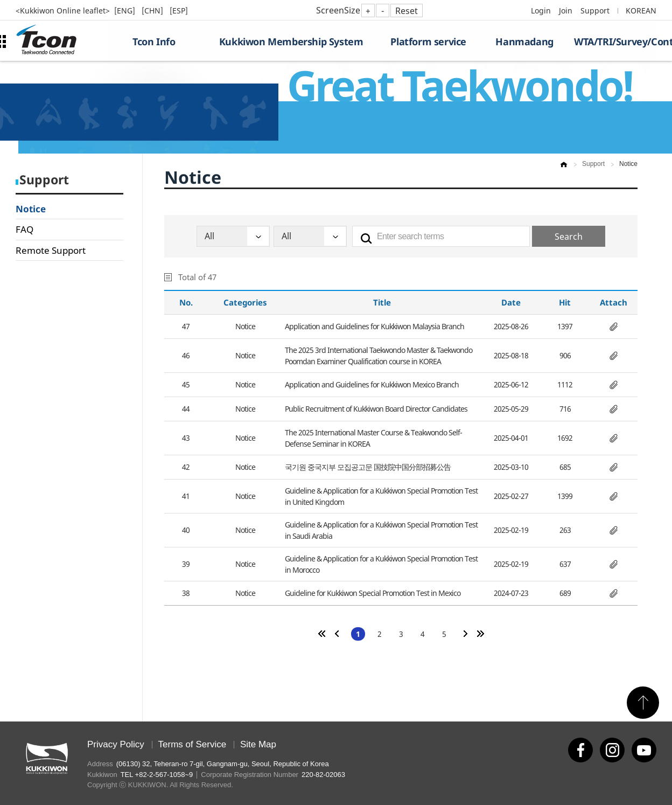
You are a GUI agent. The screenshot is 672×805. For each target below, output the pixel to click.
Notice (31, 209)
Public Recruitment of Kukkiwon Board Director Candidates (376, 409)
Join (566, 11)
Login (541, 11)
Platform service (428, 41)
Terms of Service (192, 744)
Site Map (258, 744)
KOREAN (641, 11)
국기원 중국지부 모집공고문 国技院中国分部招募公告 (368, 467)
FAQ (24, 229)
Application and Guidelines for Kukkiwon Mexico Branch (372, 384)
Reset (407, 11)
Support (595, 11)
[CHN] (153, 11)
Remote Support (51, 250)
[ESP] (179, 11)
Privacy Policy (116, 744)
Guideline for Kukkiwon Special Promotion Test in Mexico (373, 593)
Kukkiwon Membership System (291, 41)
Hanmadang (524, 41)
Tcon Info (154, 41)
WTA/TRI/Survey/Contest (615, 41)
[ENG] (126, 11)
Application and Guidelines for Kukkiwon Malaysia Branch (374, 326)
